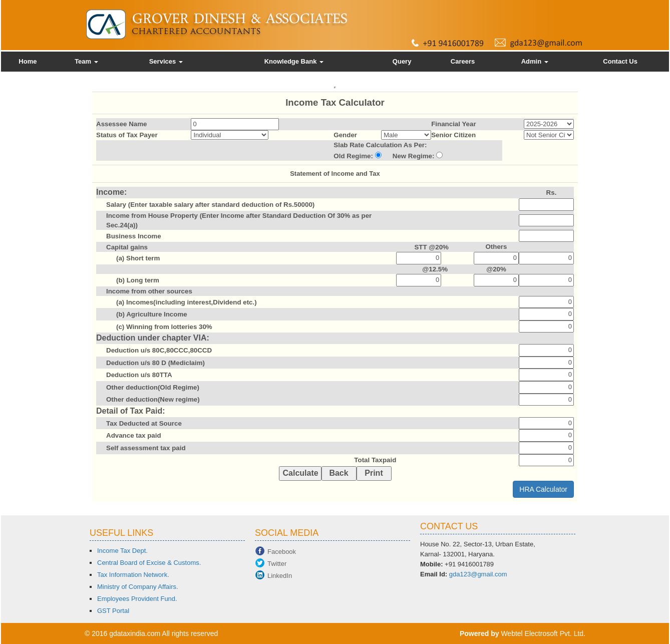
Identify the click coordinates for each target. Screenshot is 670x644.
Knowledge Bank (294, 61)
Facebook (282, 552)
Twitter (277, 564)
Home (28, 61)
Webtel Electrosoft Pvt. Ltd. (543, 633)
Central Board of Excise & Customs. (149, 563)
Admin (535, 61)
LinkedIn (280, 576)
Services (166, 61)
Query (402, 61)
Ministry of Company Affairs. (138, 587)
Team (86, 61)
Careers (463, 61)
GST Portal (113, 611)
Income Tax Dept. (122, 551)
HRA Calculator (543, 489)
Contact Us (620, 61)
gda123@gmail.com (478, 574)
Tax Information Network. (133, 575)
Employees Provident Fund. (137, 599)
